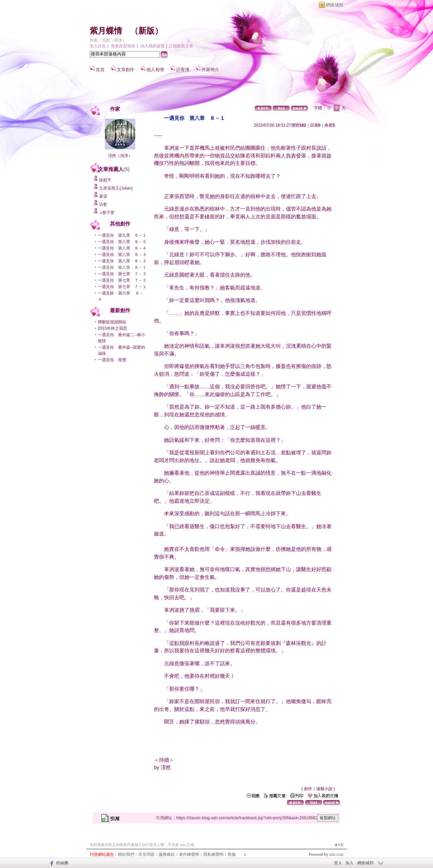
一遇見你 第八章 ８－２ (122, 261)
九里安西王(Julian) (116, 188)
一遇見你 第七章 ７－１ (122, 287)
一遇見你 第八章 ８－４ (122, 248)
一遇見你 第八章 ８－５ (122, 242)
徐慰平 (105, 180)
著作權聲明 (189, 854)
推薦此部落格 (123, 46)
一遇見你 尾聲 (112, 360)
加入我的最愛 (153, 46)
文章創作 (126, 70)
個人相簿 (155, 70)
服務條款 (167, 854)
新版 (146, 31)
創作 (308, 789)
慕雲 (103, 196)
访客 (103, 204)
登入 (338, 863)
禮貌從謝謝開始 (112, 322)
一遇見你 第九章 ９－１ (122, 235)
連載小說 (324, 789)
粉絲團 (62, 863)
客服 (232, 854)
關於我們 (126, 854)
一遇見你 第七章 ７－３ (122, 274)
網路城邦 (335, 5)
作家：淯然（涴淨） (108, 40)
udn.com (336, 854)
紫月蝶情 (106, 31)
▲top (339, 844)
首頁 (100, 70)
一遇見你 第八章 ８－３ (122, 255)
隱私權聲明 (213, 854)
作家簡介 (210, 70)
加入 (349, 863)
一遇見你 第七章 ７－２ (122, 280)
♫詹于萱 (107, 213)
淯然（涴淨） (120, 156)
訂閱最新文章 (181, 46)
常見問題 (146, 854)
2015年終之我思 (112, 328)
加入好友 (98, 46)
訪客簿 (183, 70)
